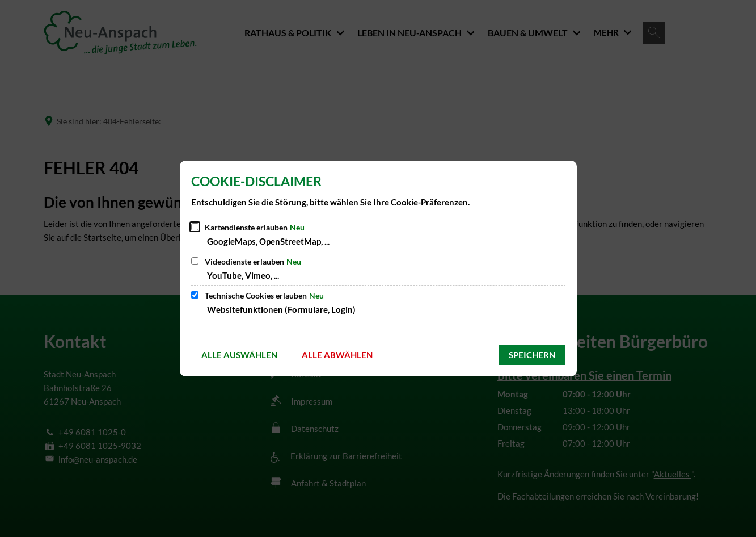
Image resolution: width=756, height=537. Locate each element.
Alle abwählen (337, 355)
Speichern (532, 355)
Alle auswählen (239, 355)
